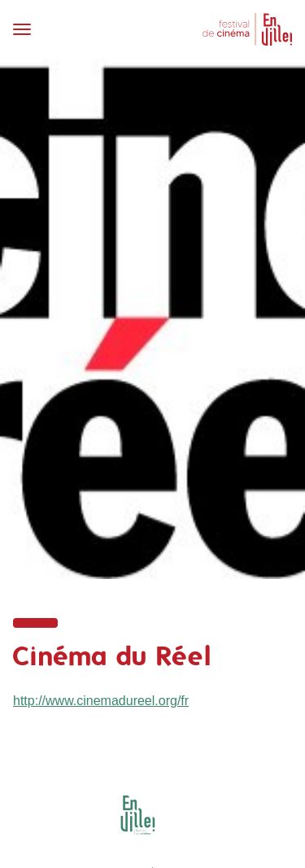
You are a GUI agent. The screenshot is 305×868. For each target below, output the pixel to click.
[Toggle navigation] (78, 29)
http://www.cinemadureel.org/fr (101, 701)
